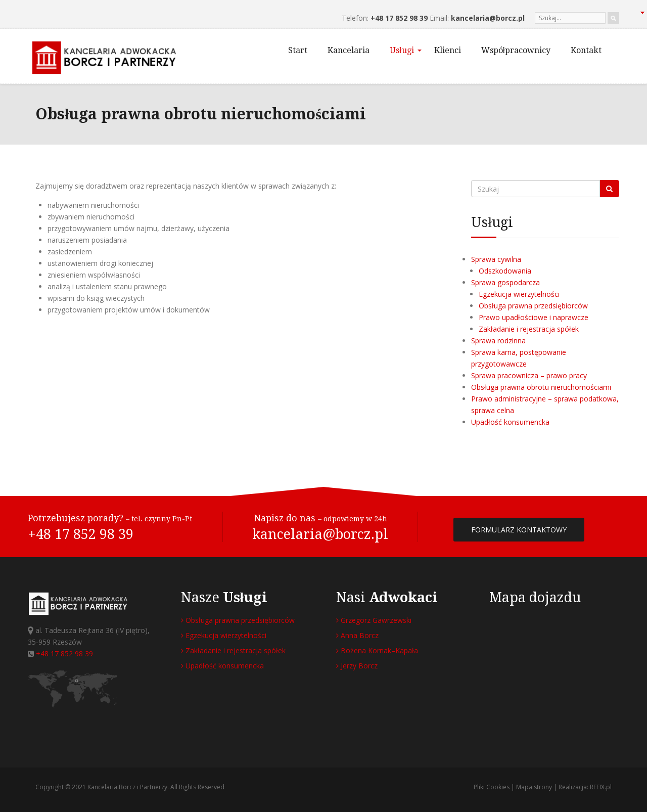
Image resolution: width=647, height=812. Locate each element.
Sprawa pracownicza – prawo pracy (529, 375)
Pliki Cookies (492, 787)
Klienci (448, 50)
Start (298, 50)
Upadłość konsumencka (510, 422)
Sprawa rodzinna (498, 341)
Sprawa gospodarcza (505, 282)
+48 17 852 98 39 (399, 18)
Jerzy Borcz (357, 666)
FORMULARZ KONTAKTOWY (519, 530)
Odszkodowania (505, 271)
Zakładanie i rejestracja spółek (529, 329)
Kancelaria (349, 50)
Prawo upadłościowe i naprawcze (534, 317)
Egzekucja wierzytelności (519, 294)
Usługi (405, 50)
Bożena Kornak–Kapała (377, 650)
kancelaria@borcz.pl (488, 18)
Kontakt (586, 50)
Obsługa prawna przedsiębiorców (533, 306)
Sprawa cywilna (496, 259)
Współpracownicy (516, 50)
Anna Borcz (357, 635)
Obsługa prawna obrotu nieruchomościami (541, 387)
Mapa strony (534, 787)
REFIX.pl (601, 787)
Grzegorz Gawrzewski (374, 620)
